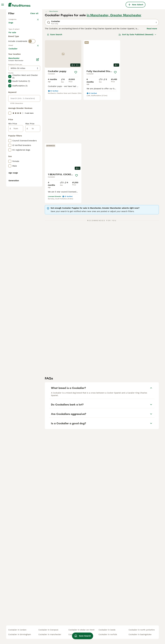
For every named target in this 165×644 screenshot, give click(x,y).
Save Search (55, 79)
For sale (14, 82)
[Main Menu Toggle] (3, 5)
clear (36, 103)
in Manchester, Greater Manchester (114, 60)
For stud (14, 88)
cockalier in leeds (107, 630)
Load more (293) (30, 164)
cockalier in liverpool (48, 630)
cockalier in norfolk (108, 634)
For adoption (30, 82)
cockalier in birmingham (20, 634)
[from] (16, 244)
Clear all (34, 58)
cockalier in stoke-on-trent (81, 630)
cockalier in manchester (50, 634)
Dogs (11, 70)
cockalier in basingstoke (140, 634)
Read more (152, 73)
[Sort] (137, 79)
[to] (33, 244)
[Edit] (38, 175)
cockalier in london (17, 630)
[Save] (76, 117)
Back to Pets (15, 64)
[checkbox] (10, 117)
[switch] (32, 98)
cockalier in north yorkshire (142, 630)
